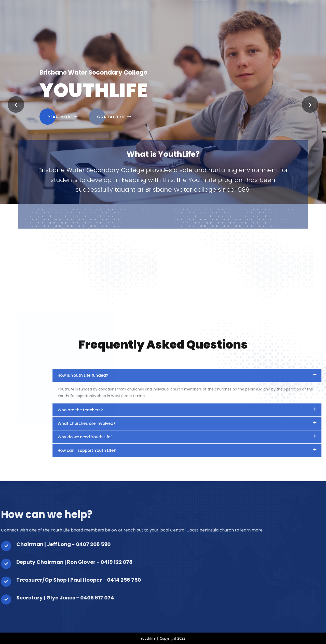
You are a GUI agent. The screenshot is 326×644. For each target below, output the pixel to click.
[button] (16, 104)
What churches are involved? (253, 423)
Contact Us (114, 117)
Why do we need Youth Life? (251, 437)
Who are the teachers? (246, 410)
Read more (63, 117)
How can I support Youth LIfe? (253, 450)
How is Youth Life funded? (249, 375)
